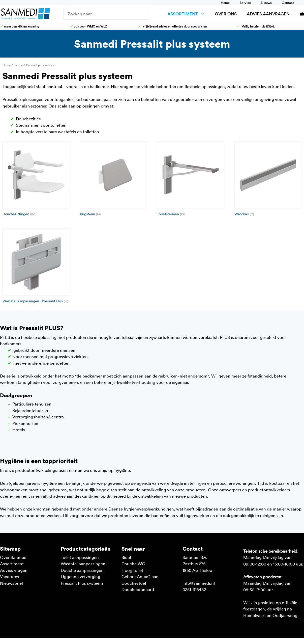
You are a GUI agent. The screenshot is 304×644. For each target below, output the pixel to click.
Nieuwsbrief (12, 583)
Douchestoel (134, 583)
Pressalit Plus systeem (82, 583)
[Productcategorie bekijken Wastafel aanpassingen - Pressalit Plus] (36, 267)
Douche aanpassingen (82, 570)
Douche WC (133, 563)
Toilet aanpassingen (80, 557)
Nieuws (266, 3)
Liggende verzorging (81, 576)
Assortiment (189, 14)
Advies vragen (14, 570)
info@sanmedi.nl (199, 583)
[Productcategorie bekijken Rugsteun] (114, 180)
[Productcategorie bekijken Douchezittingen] (36, 180)
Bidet (126, 557)
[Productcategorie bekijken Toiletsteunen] (191, 180)
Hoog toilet (132, 570)
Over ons (226, 14)
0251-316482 (194, 589)
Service (245, 3)
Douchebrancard (138, 589)
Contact (288, 3)
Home (225, 3)
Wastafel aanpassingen (83, 563)
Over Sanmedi (14, 557)
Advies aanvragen (268, 14)
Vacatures (10, 576)
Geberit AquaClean (140, 576)
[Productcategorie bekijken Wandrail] (268, 180)
